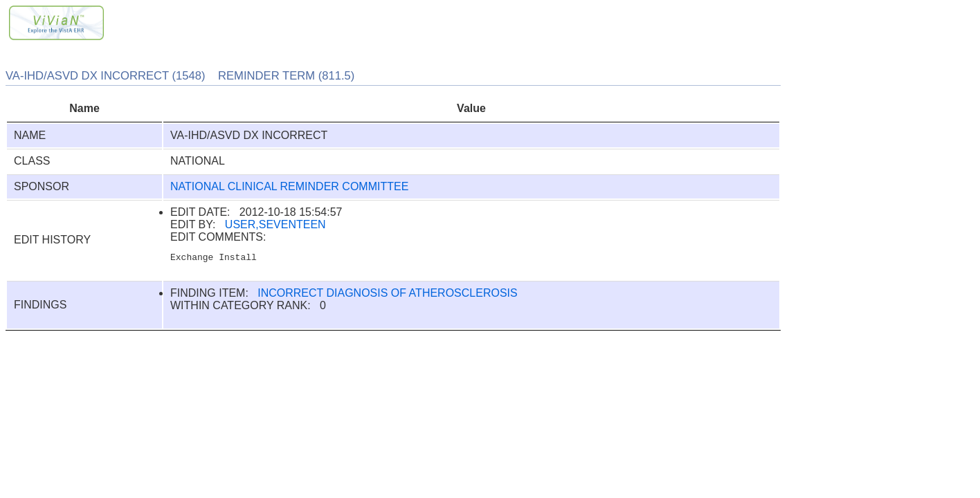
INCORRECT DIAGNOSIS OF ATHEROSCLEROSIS (387, 295)
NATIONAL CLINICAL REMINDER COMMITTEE (289, 186)
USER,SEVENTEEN (275, 224)
